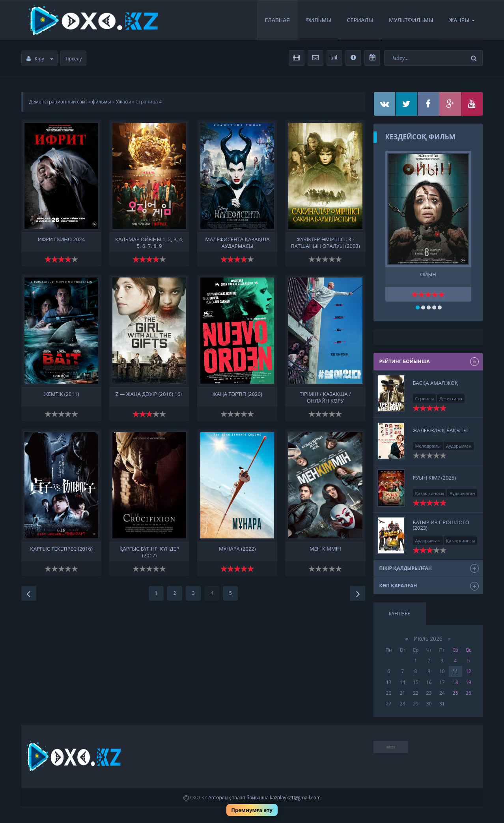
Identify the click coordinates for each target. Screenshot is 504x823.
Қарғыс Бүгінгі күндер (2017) (149, 551)
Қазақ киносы (430, 493)
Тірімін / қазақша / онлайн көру (325, 397)
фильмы (101, 102)
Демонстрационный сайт (58, 102)
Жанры (462, 20)
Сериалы (360, 20)
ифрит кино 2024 (61, 239)
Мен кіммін (325, 549)
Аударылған (459, 446)
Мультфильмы (411, 20)
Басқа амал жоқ (436, 383)
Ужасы (123, 102)
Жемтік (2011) (61, 394)
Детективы (451, 398)
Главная (277, 20)
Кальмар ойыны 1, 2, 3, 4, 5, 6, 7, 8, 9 (149, 242)
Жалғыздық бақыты (441, 430)
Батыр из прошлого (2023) (441, 525)
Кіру (40, 59)
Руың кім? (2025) (435, 478)
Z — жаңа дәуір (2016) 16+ (149, 394)
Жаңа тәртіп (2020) (237, 394)
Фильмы (318, 20)
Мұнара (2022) (237, 549)
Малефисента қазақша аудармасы (237, 242)
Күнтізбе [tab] (399, 614)
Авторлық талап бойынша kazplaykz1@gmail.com (264, 798)
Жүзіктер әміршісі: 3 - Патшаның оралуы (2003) (325, 242)
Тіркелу (74, 59)
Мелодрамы (428, 446)
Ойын (428, 275)
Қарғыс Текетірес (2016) (61, 549)
